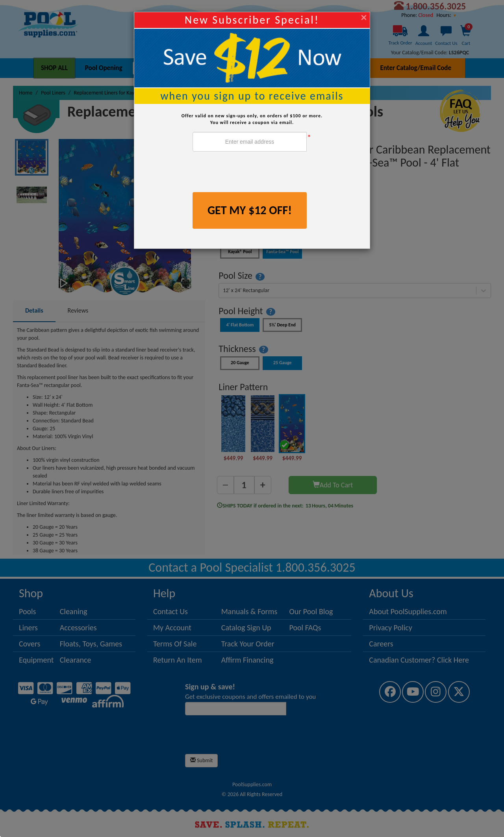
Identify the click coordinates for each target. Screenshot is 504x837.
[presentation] (252, 173)
